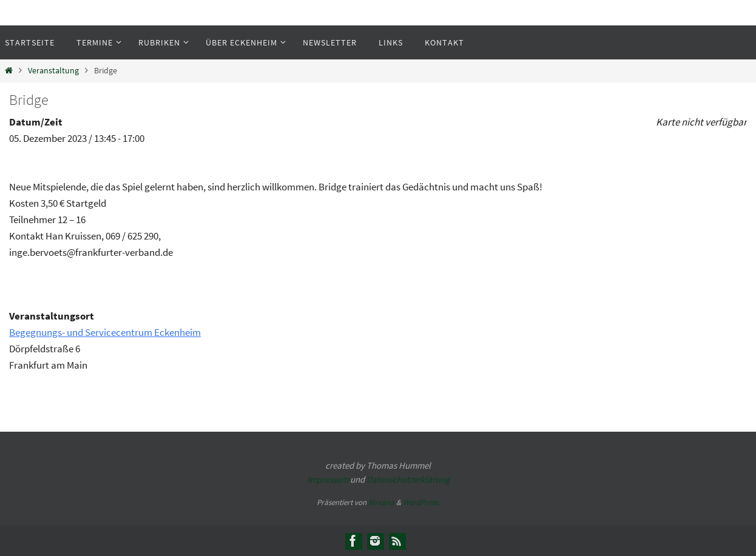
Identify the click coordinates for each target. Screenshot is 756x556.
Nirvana (381, 502)
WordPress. (421, 502)
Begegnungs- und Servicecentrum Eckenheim (105, 332)
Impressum (328, 479)
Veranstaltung (53, 71)
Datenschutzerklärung (408, 479)
